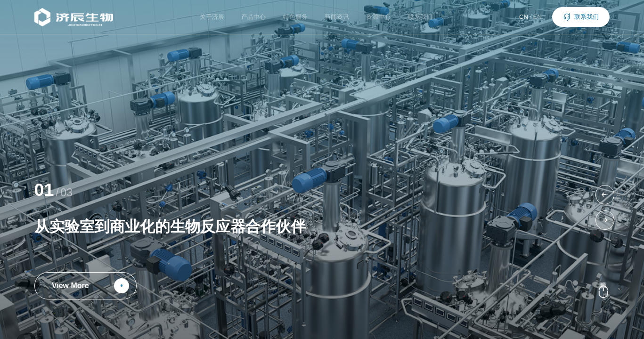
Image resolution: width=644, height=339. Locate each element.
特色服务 (295, 17)
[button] (605, 195)
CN (524, 17)
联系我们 (420, 17)
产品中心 (253, 17)
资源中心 (378, 17)
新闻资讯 (337, 17)
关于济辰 (212, 17)
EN (538, 17)
